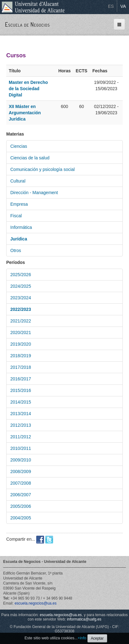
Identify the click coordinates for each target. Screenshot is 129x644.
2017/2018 (21, 367)
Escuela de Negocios (27, 24)
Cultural (18, 181)
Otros (16, 250)
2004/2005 (21, 518)
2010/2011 (21, 448)
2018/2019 (21, 356)
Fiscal (16, 216)
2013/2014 (21, 414)
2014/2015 (21, 402)
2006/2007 (21, 495)
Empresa (19, 204)
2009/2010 (21, 460)
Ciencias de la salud (30, 158)
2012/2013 (21, 425)
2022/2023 (21, 309)
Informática (21, 227)
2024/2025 (21, 286)
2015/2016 (21, 390)
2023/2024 (21, 298)
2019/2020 (21, 344)
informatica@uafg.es (84, 619)
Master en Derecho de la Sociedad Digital (28, 89)
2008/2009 (21, 471)
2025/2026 (21, 275)
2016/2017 (21, 379)
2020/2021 (21, 332)
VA (123, 6)
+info (82, 638)
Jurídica (19, 239)
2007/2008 (21, 483)
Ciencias (19, 146)
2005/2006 (21, 506)
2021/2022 (21, 321)
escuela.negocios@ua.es (36, 603)
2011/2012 (21, 437)
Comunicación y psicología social (42, 169)
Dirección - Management (34, 193)
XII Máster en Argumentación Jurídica (25, 113)
